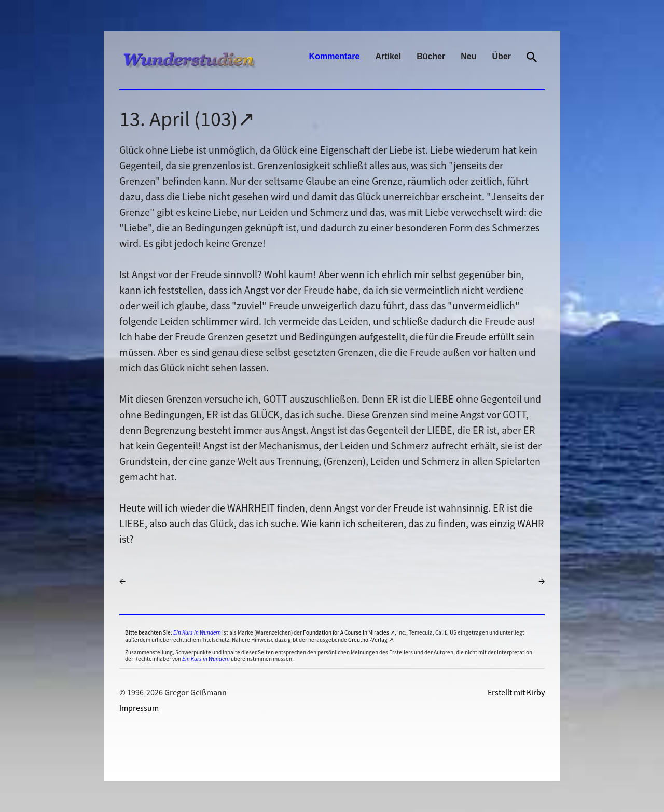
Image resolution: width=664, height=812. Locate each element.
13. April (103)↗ (187, 119)
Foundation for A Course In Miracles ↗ (349, 632)
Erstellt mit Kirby (516, 692)
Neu (468, 56)
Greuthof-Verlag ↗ (371, 640)
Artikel (388, 56)
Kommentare (335, 56)
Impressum (139, 708)
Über (502, 56)
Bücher (431, 56)
